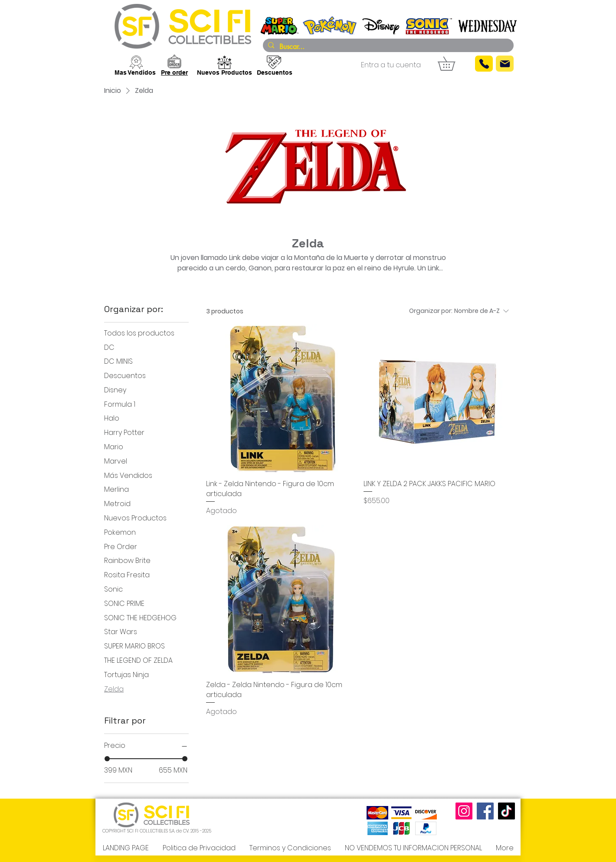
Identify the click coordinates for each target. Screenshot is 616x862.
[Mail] (505, 64)
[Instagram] (464, 811)
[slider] (107, 759)
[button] (453, 64)
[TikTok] (506, 811)
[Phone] (484, 64)
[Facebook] (485, 811)
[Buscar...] (387, 47)
